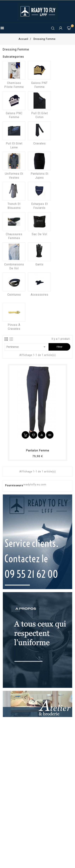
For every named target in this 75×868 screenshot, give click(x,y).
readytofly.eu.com (35, 485)
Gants (39, 264)
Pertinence (27, 347)
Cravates (40, 143)
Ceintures (14, 295)
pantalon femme (38, 450)
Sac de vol (39, 234)
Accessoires (40, 295)
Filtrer (59, 347)
